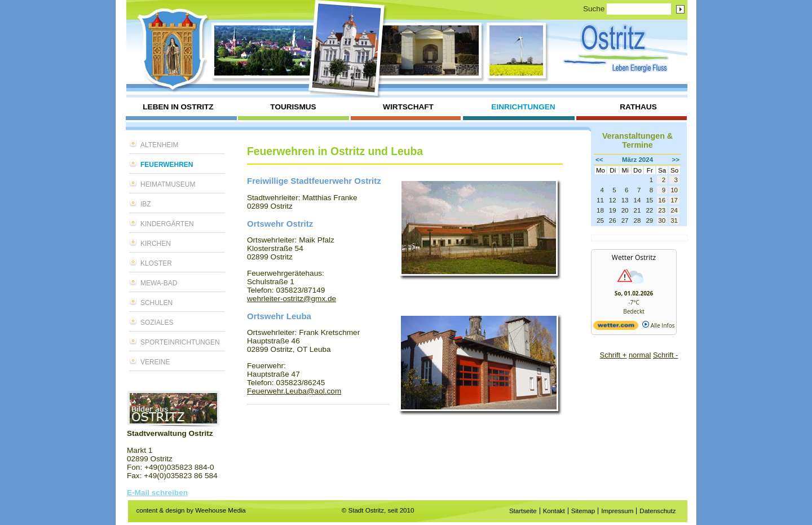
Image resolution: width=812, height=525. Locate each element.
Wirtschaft (408, 107)
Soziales (157, 323)
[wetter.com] (616, 328)
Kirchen (156, 244)
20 (625, 210)
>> (676, 160)
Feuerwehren (167, 165)
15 (649, 200)
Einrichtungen (523, 107)
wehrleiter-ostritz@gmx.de (292, 299)
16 (662, 200)
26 (613, 220)
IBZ (146, 204)
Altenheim (160, 145)
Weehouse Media (220, 510)
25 (600, 220)
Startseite (523, 511)
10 (674, 190)
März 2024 (637, 160)
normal (640, 355)
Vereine (155, 362)
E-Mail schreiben (157, 493)
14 (637, 200)
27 (625, 220)
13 (625, 200)
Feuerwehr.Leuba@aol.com (294, 391)
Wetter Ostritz (634, 257)
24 (674, 210)
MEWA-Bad (159, 283)
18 (600, 210)
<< (599, 160)
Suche (594, 9)
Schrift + (614, 355)
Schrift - (665, 355)
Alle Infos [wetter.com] (658, 325)
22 (649, 210)
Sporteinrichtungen (180, 342)
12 (613, 200)
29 (649, 220)
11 (600, 200)
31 (674, 220)
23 (662, 210)
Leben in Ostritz (178, 107)
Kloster (156, 263)
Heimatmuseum (168, 184)
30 (662, 220)
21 (637, 210)
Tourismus (293, 107)
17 (674, 200)
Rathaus (638, 107)
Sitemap (583, 511)
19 (613, 210)
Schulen (156, 303)
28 (637, 220)
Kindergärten (167, 224)
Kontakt (554, 511)
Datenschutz (657, 511)
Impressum (617, 511)
